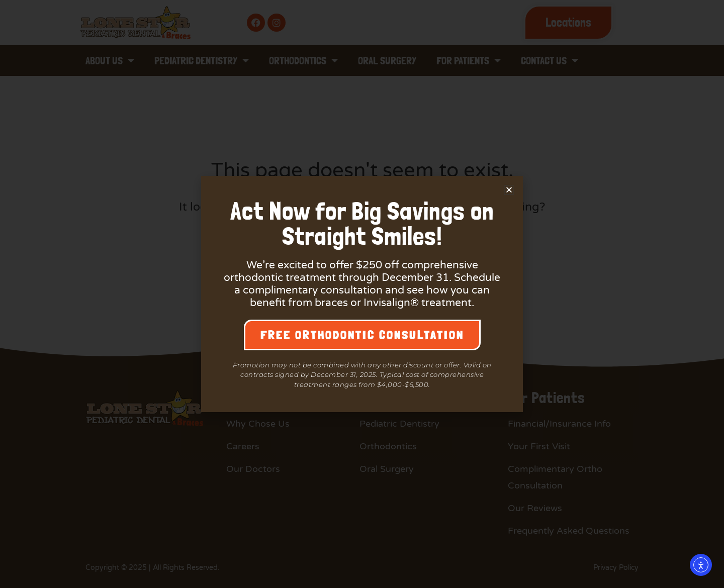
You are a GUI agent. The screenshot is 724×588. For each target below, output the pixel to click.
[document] (362, 294)
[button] (509, 190)
